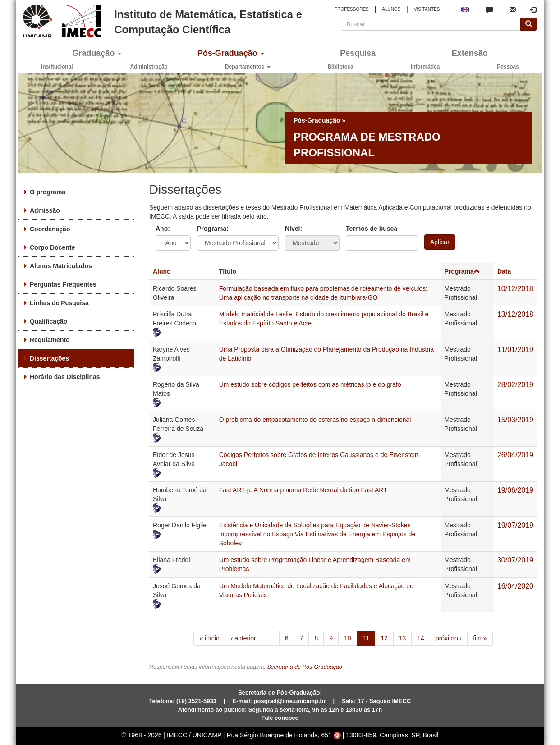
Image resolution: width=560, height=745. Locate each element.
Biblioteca (340, 67)
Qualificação (48, 321)
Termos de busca (372, 229)
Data (504, 271)
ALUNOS (391, 9)
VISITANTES (427, 9)
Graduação (97, 53)
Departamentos (248, 67)
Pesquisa (358, 53)
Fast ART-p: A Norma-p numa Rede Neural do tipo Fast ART (303, 490)
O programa (48, 192)
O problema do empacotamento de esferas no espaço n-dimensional (315, 420)
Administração (149, 67)
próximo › (449, 638)
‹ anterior (243, 638)
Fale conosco (280, 718)
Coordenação (50, 229)
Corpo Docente (52, 247)
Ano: (163, 229)
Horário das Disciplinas (65, 377)
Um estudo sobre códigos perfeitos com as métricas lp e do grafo (310, 384)
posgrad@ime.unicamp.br (290, 701)
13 (403, 638)
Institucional (57, 67)
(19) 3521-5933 (196, 701)
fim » (480, 638)
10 (348, 638)
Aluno (162, 271)
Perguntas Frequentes (63, 284)
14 (421, 638)
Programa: (213, 229)
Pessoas (508, 67)
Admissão (45, 210)
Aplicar (440, 242)
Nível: (294, 229)
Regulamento (50, 340)
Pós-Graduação (231, 53)
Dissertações (49, 358)
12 (384, 638)
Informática (425, 67)
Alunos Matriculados (61, 266)
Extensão (470, 53)
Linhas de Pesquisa (59, 303)
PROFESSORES (352, 9)
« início (209, 638)
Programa (462, 271)
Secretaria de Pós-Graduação (305, 667)
